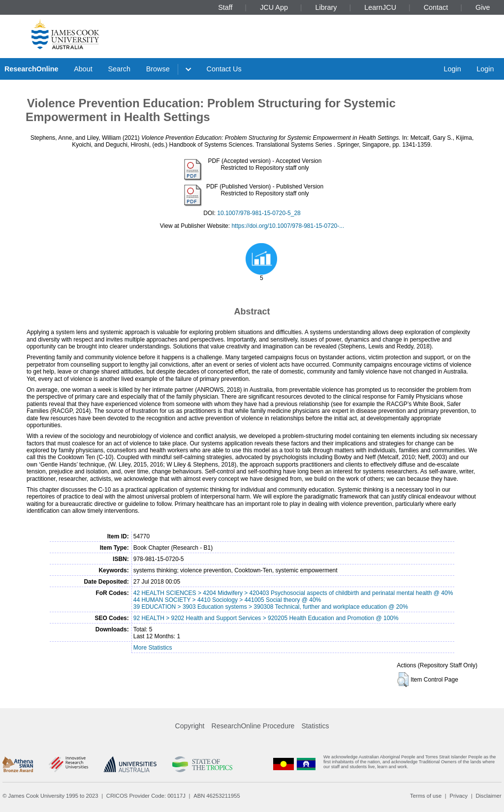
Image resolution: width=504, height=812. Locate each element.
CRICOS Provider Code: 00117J (146, 796)
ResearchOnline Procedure (253, 726)
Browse (158, 69)
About (83, 69)
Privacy (458, 796)
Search (119, 69)
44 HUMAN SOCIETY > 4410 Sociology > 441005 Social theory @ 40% (227, 600)
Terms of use (426, 796)
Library (326, 7)
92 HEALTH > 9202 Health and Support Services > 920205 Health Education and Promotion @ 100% (266, 618)
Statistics (315, 726)
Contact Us (224, 69)
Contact (436, 7)
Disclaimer (489, 796)
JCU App (274, 7)
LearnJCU (380, 7)
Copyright (190, 726)
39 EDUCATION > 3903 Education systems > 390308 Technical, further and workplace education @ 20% (271, 607)
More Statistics (153, 648)
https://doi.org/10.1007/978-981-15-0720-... (288, 226)
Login (452, 69)
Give (483, 7)
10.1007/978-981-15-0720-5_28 (259, 213)
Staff (225, 7)
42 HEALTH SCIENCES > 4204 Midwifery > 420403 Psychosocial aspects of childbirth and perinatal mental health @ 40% (293, 593)
